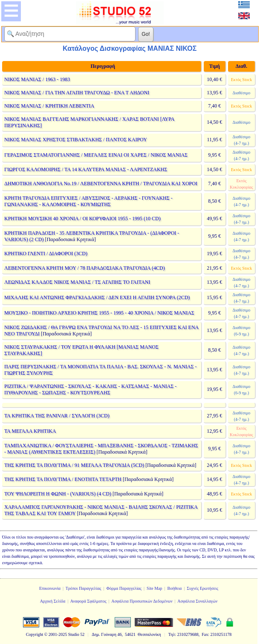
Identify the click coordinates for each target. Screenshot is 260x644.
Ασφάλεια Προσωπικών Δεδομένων (142, 601)
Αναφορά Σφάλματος (88, 601)
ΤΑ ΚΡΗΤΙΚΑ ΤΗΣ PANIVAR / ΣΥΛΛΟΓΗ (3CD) (57, 416)
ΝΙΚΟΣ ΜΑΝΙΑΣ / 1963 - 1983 (37, 79)
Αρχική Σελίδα (53, 601)
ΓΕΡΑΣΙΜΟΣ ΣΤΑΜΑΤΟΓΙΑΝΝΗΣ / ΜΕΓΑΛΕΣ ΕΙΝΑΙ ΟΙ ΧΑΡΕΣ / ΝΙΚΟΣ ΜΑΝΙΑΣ (96, 155)
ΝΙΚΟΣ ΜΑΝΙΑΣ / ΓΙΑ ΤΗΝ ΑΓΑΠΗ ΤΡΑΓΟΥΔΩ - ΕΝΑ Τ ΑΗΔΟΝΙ (77, 93)
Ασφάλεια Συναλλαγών (197, 601)
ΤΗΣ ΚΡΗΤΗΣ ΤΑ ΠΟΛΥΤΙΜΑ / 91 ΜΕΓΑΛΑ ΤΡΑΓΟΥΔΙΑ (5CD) (74, 465)
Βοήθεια (175, 588)
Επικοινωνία (50, 588)
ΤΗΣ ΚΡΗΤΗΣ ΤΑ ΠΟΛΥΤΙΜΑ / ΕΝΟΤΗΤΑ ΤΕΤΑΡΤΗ (63, 479)
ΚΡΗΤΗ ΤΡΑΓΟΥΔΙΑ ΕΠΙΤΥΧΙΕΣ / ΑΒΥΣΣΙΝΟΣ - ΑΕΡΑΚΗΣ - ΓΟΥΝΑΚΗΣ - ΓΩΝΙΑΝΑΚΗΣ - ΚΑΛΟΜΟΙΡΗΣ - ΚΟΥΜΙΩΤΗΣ (88, 201)
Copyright (35, 634)
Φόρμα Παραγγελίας (124, 588)
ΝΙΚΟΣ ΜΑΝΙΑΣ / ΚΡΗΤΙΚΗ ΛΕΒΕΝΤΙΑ (49, 106)
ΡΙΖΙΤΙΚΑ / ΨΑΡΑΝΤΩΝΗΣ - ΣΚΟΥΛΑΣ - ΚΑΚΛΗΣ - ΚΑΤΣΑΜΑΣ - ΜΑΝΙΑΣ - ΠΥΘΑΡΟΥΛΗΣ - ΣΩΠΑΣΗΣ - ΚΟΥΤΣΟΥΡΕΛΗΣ (90, 389)
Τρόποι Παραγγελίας (84, 588)
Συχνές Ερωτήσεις (202, 588)
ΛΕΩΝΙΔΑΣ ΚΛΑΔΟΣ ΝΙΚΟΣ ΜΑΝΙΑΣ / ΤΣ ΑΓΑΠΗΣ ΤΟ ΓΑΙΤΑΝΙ (77, 282)
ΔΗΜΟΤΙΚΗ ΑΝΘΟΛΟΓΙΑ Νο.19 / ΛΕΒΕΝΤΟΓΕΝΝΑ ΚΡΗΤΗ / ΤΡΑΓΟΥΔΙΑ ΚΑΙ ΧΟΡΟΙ (101, 184)
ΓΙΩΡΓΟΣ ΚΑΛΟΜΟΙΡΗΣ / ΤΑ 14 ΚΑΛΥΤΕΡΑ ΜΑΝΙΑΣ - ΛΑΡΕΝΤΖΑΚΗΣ (86, 169)
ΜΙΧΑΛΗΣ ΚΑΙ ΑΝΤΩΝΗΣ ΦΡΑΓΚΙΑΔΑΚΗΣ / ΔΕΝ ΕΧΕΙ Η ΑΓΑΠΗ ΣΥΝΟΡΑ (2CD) (97, 297)
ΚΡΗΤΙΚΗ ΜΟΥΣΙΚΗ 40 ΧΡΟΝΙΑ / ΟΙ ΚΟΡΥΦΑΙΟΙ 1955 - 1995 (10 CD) (82, 219)
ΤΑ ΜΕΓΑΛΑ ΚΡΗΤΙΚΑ (30, 431)
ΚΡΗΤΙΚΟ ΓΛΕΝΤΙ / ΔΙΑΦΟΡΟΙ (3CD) (46, 254)
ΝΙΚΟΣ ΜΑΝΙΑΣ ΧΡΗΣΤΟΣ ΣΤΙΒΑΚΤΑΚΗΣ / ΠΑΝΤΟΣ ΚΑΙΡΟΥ (75, 140)
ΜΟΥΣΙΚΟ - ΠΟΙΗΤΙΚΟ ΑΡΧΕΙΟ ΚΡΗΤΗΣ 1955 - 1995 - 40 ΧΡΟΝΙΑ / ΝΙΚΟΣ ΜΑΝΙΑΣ (99, 313)
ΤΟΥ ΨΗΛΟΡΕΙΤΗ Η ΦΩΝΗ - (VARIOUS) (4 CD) (58, 494)
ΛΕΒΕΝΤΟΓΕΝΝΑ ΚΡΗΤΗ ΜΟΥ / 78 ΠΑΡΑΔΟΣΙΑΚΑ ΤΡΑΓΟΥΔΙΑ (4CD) (85, 268)
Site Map (154, 588)
